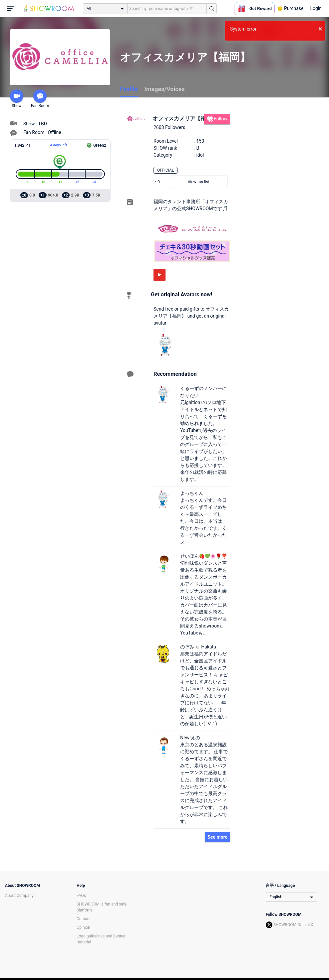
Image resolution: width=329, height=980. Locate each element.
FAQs (81, 896)
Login (316, 8)
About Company (19, 896)
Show (17, 99)
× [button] (320, 29)
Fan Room (40, 99)
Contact (84, 919)
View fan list (199, 182)
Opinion (83, 927)
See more (217, 837)
